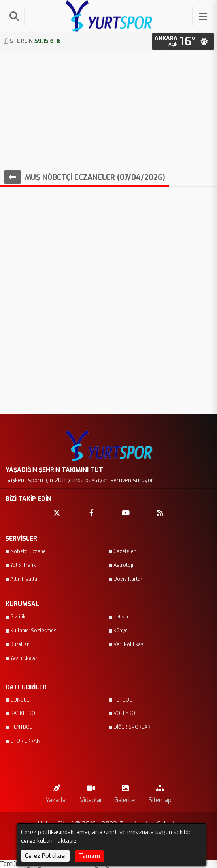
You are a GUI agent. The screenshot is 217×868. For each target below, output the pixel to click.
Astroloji (123, 565)
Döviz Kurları (128, 579)
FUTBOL (123, 700)
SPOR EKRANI (26, 741)
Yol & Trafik (23, 565)
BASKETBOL (24, 713)
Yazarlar (57, 792)
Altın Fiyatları (25, 579)
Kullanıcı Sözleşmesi (34, 631)
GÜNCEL (20, 700)
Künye (121, 631)
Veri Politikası (129, 644)
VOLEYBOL (126, 713)
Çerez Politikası (45, 856)
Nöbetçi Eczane (28, 551)
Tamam (90, 856)
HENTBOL (21, 727)
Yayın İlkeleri (25, 658)
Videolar (91, 792)
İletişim (122, 617)
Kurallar (20, 644)
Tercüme (13, 864)
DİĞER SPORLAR (132, 727)
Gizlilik (18, 617)
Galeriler (125, 792)
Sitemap (160, 792)
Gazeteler (125, 551)
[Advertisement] (108, 110)
